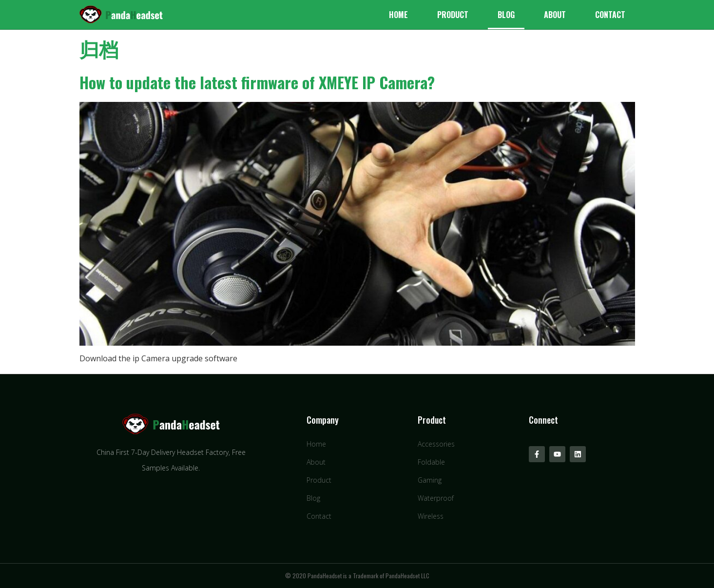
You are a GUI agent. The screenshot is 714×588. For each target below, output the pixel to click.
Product (453, 15)
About (555, 15)
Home (398, 15)
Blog (506, 15)
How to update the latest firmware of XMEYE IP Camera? (257, 82)
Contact (610, 15)
